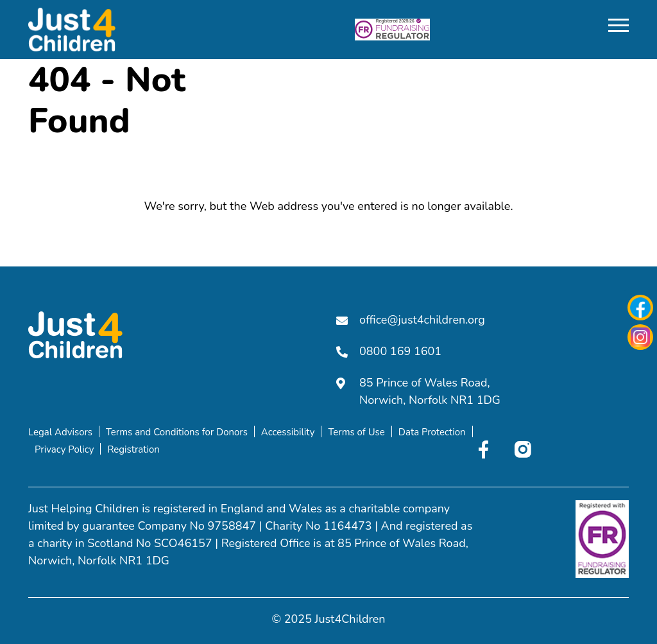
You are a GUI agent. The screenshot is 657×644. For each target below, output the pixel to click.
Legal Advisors (60, 432)
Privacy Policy (64, 449)
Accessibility (288, 432)
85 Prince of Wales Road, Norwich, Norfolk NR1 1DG (418, 391)
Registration (133, 449)
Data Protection (432, 432)
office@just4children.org (411, 320)
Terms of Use (356, 432)
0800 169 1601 (389, 351)
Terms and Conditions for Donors (177, 432)
